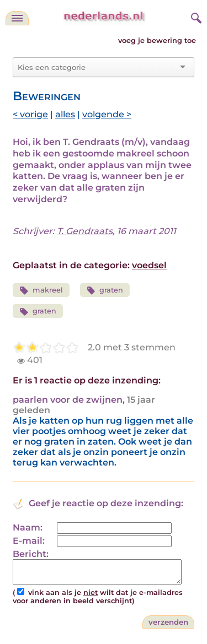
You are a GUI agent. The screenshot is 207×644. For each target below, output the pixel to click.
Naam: (28, 527)
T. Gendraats (85, 231)
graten (105, 291)
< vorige (30, 114)
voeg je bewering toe (157, 40)
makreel (41, 291)
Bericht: (31, 554)
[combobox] (97, 67)
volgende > (107, 114)
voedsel (149, 265)
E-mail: (29, 541)
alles (65, 114)
